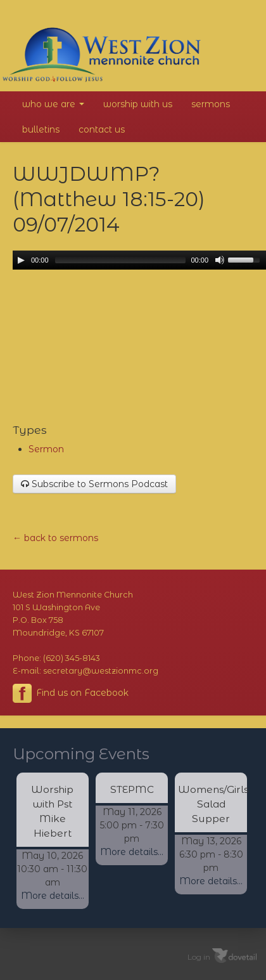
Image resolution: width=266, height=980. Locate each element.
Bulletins (41, 129)
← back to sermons (55, 538)
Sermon (46, 449)
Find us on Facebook (71, 693)
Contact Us (102, 129)
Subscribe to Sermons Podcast (94, 484)
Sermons (211, 104)
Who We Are (53, 104)
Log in (199, 957)
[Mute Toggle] (220, 260)
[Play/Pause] (21, 260)
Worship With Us (138, 104)
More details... (53, 896)
